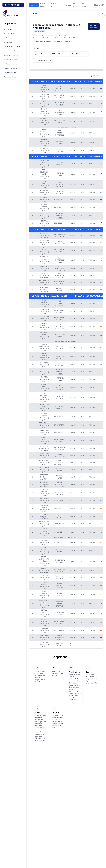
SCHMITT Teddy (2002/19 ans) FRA (44, 251)
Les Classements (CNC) (11, 55)
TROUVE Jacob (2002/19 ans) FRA (44, 200)
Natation (34, 5)
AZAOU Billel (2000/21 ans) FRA (44, 192)
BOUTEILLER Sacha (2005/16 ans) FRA (44, 235)
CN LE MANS (58, 208)
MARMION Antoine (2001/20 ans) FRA (44, 509)
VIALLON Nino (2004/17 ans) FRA (44, 268)
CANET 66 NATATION (59, 645)
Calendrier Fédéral (10, 73)
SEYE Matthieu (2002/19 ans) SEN (44, 577)
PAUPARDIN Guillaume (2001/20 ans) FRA (44, 622)
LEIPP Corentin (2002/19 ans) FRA (44, 243)
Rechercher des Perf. (11, 51)
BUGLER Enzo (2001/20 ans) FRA (44, 104)
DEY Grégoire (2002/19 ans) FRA (44, 150)
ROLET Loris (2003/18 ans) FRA (44, 216)
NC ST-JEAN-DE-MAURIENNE (59, 235)
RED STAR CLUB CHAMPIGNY (60, 570)
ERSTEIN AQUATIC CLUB (60, 243)
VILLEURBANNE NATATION (60, 282)
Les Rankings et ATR (10, 34)
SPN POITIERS (59, 200)
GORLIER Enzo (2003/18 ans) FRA (44, 524)
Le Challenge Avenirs (11, 64)
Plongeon (68, 5)
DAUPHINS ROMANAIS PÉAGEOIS (59, 586)
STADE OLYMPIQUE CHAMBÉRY (59, 638)
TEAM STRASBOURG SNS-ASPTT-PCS (60, 268)
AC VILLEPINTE (59, 524)
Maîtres (97, 5)
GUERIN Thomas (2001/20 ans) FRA (44, 208)
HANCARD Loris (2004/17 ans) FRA (44, 570)
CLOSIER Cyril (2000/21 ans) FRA (44, 97)
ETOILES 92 (58, 223)
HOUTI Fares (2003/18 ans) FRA (44, 645)
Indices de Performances (12, 47)
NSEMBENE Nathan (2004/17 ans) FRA (44, 121)
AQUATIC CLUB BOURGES (60, 121)
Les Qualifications (10, 42)
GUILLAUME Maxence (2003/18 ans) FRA (44, 260)
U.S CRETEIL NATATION (60, 174)
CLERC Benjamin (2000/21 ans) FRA (44, 551)
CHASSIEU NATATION (59, 517)
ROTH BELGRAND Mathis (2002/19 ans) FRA (44, 174)
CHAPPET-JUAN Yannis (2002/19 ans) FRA (44, 164)
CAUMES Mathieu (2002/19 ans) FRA (44, 586)
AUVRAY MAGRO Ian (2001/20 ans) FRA (44, 133)
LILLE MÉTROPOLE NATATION (60, 260)
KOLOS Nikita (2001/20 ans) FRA (44, 638)
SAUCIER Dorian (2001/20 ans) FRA (44, 184)
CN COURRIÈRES (60, 150)
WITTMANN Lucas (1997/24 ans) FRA (44, 517)
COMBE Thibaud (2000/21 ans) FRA (44, 595)
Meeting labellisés (10, 77)
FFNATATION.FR (13, 5)
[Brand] (13, 13)
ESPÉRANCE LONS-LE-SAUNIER (59, 216)
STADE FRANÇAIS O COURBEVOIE (59, 275)
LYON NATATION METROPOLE (60, 89)
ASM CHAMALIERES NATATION (60, 184)
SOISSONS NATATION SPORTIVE (60, 604)
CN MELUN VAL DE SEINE (59, 97)
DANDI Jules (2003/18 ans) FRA (44, 543)
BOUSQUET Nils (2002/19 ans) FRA (44, 290)
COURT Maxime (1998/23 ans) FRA (44, 89)
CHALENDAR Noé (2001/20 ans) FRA (44, 275)
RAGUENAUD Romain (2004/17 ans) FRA (44, 532)
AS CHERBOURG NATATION (59, 112)
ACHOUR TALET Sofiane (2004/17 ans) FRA (44, 604)
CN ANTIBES (58, 532)
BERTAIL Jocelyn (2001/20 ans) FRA (44, 613)
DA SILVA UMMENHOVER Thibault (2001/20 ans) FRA (44, 561)
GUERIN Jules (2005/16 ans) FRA (44, 500)
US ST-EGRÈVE (59, 630)
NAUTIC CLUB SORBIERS (60, 613)
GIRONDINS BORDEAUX (59, 164)
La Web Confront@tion (11, 60)
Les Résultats (8, 29)
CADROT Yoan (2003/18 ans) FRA (44, 223)
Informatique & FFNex (11, 68)
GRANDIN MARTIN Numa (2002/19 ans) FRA (44, 142)
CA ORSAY (58, 509)
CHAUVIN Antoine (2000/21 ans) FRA (44, 112)
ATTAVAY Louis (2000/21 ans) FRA (44, 282)
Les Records (8, 38)
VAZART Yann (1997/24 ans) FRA (44, 630)
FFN (103, 5)
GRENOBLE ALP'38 (59, 290)
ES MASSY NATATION (59, 142)
